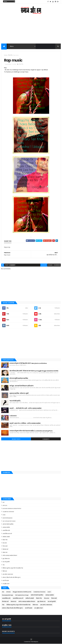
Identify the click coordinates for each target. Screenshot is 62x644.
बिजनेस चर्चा (5, 549)
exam (4, 515)
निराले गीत (10, 55)
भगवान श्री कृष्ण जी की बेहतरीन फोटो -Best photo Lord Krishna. (28, 363)
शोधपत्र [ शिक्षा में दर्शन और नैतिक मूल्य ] (12, 578)
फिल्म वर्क (5, 546)
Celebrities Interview (8, 512)
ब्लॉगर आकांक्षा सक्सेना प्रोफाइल (10, 556)
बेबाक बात (5, 553)
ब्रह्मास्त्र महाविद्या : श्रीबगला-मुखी (19, 393)
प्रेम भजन (5, 543)
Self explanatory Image (9, 521)
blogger (44, 265)
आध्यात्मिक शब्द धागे (7, 534)
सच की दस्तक (6, 581)
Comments (46, 439)
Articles (5, 506)
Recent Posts (16, 439)
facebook (57, 265)
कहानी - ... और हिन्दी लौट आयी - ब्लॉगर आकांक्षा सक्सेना (25, 408)
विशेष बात (5, 571)
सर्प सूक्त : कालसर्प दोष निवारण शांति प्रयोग (21, 386)
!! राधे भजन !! (13, 416)
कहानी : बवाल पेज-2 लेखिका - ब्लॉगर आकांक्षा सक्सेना (25, 423)
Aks (4, 502)
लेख (4, 565)
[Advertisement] (31, 30)
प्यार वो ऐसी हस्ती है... (15, 401)
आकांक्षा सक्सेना (6, 527)
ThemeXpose (34, 642)
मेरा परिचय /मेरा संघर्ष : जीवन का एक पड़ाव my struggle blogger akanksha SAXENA (34, 371)
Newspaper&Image (8, 518)
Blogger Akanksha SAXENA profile (12, 509)
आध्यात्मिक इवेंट (6, 531)
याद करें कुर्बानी (6, 562)
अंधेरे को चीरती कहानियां (8, 524)
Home (6, 55)
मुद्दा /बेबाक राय (6, 559)
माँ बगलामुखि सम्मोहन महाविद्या (19, 378)
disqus (50, 265)
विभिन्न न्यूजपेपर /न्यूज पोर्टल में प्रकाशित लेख (13, 568)
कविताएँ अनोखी (6, 537)
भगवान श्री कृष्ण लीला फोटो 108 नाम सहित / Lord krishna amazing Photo (31, 431)
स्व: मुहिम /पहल (6, 584)
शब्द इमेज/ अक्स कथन (8, 574)
